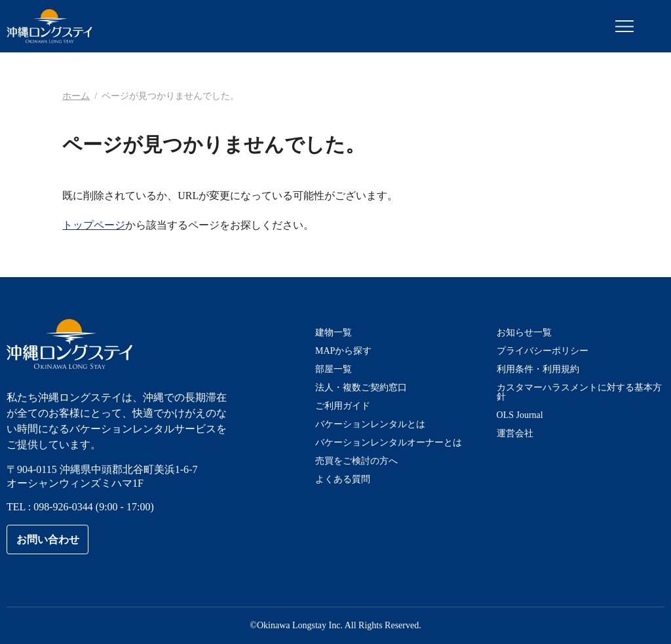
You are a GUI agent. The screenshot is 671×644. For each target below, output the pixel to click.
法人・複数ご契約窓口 (361, 388)
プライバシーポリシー (543, 351)
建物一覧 (334, 332)
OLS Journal (520, 415)
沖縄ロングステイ (49, 26)
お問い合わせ (48, 540)
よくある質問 (343, 479)
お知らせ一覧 (524, 332)
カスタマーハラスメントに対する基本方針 (579, 392)
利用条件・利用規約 (538, 369)
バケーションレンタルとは (370, 424)
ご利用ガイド (343, 406)
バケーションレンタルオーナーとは (389, 443)
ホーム (76, 96)
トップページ (94, 225)
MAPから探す (343, 351)
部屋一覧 (334, 369)
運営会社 (515, 433)
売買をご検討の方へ (356, 461)
